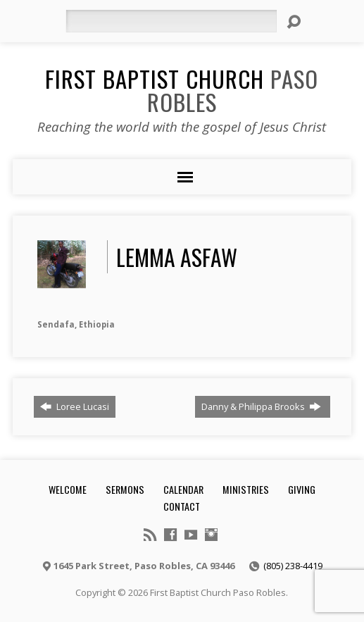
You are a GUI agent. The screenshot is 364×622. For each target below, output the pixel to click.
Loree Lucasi (75, 406)
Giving (302, 489)
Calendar (183, 489)
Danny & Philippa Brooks (261, 406)
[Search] (171, 21)
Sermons (125, 489)
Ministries (246, 489)
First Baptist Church (182, 90)
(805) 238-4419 (293, 566)
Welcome (68, 489)
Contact (182, 506)
